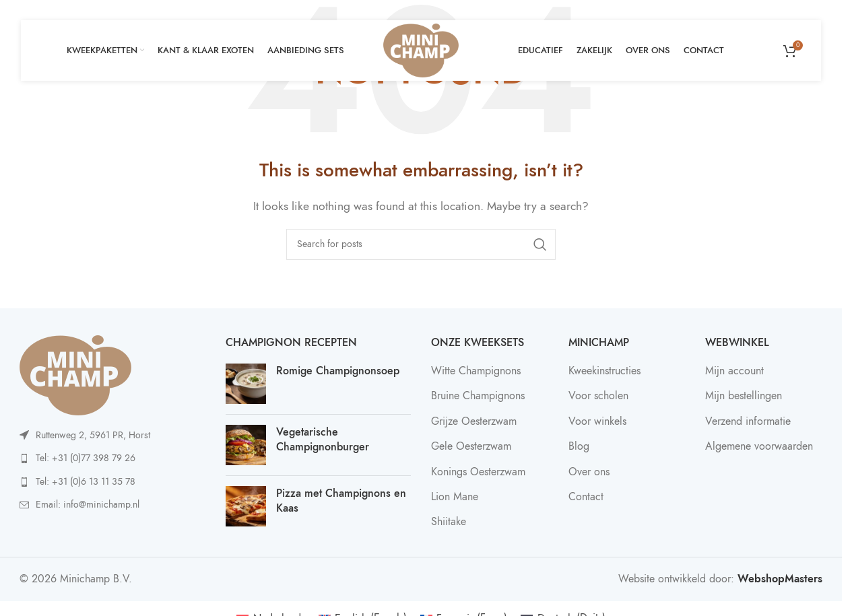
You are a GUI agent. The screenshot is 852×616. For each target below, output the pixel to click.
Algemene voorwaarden (759, 446)
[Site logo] (421, 50)
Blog (579, 446)
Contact (586, 497)
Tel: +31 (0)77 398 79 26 (86, 458)
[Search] (421, 244)
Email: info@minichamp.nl (88, 505)
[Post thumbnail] (246, 384)
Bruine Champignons (478, 396)
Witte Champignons (476, 371)
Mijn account (734, 371)
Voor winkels (597, 421)
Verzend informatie (748, 421)
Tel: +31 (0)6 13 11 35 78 (86, 482)
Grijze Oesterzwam (474, 421)
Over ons (589, 472)
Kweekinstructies (604, 371)
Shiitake (449, 522)
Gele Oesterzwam (471, 446)
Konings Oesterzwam (478, 472)
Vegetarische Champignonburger (323, 440)
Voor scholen (598, 396)
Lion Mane (455, 497)
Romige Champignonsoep (338, 371)
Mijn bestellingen (744, 396)
